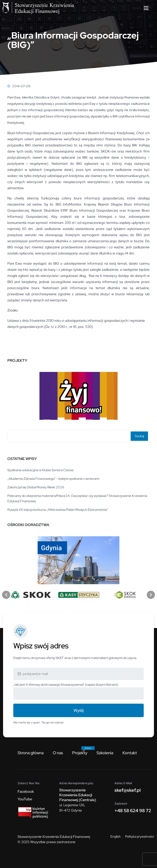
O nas (58, 753)
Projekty (80, 753)
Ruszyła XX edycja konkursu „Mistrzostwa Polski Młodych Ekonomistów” (58, 510)
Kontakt (130, 753)
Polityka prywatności (140, 836)
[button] (6, 595)
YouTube (25, 799)
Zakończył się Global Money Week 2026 (36, 487)
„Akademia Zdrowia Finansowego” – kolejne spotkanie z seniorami (53, 479)
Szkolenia (105, 753)
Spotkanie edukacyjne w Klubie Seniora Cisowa (40, 470)
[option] (78, 394)
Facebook (26, 791)
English (116, 836)
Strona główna (31, 753)
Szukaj (139, 436)
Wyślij (79, 710)
